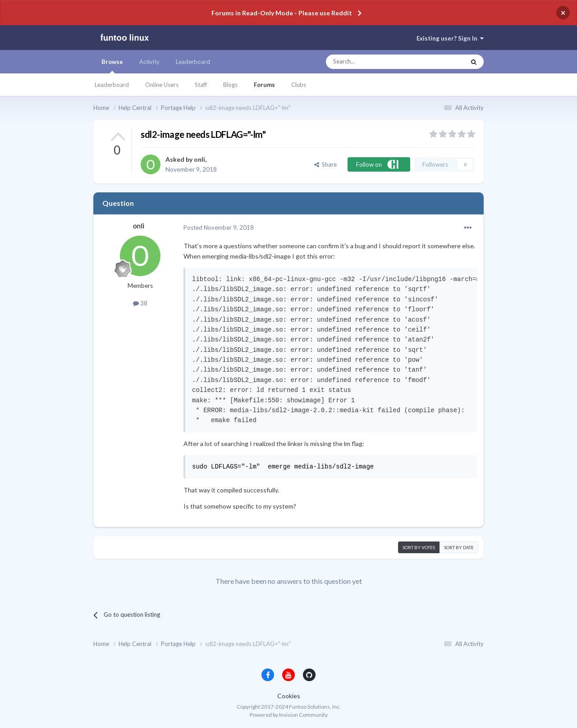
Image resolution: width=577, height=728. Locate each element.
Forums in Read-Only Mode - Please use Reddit (282, 13)
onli (199, 159)
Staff (201, 85)
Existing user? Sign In (450, 38)
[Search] (378, 62)
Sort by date (459, 547)
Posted (219, 227)
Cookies (289, 696)
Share (325, 164)
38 (140, 303)
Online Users (162, 85)
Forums (264, 85)
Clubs (299, 85)
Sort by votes (419, 547)
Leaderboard (112, 85)
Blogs (230, 85)
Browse (112, 66)
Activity (149, 62)
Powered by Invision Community (289, 715)
